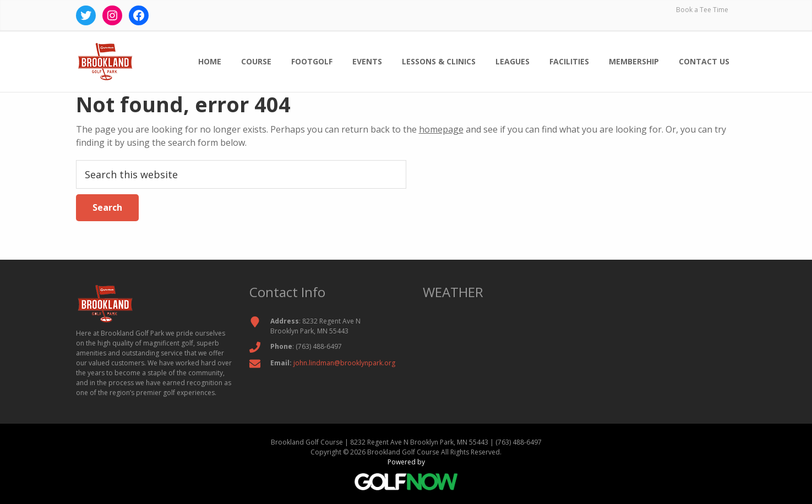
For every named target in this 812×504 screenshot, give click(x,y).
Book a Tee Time (702, 10)
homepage (441, 129)
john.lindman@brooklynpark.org (344, 363)
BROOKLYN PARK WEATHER (580, 358)
